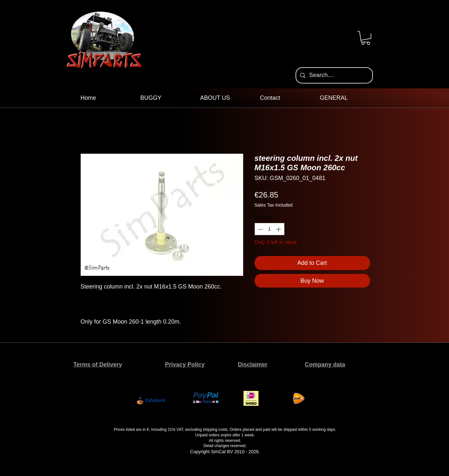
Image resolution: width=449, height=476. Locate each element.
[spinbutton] (269, 229)
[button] (366, 38)
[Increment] (279, 229)
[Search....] (334, 75)
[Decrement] (260, 229)
